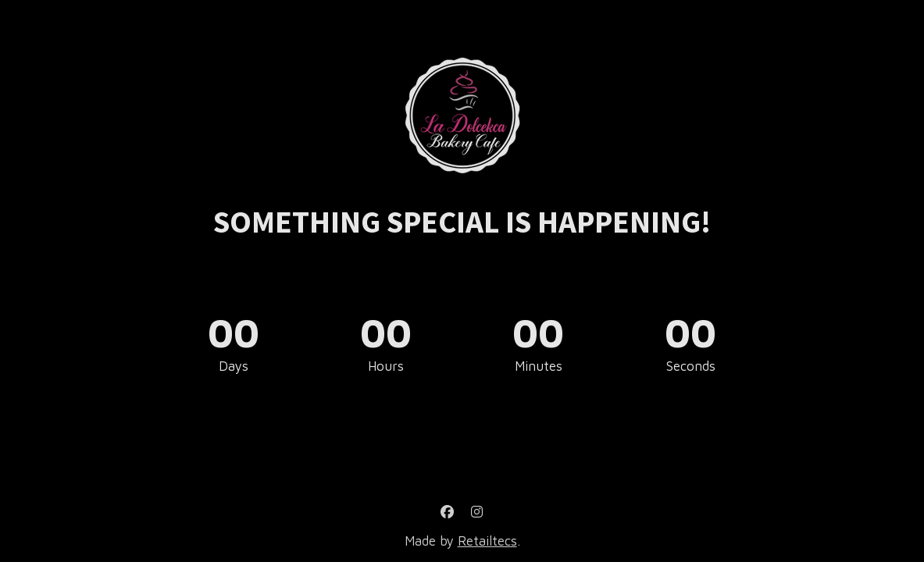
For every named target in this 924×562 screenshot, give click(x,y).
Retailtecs (487, 541)
